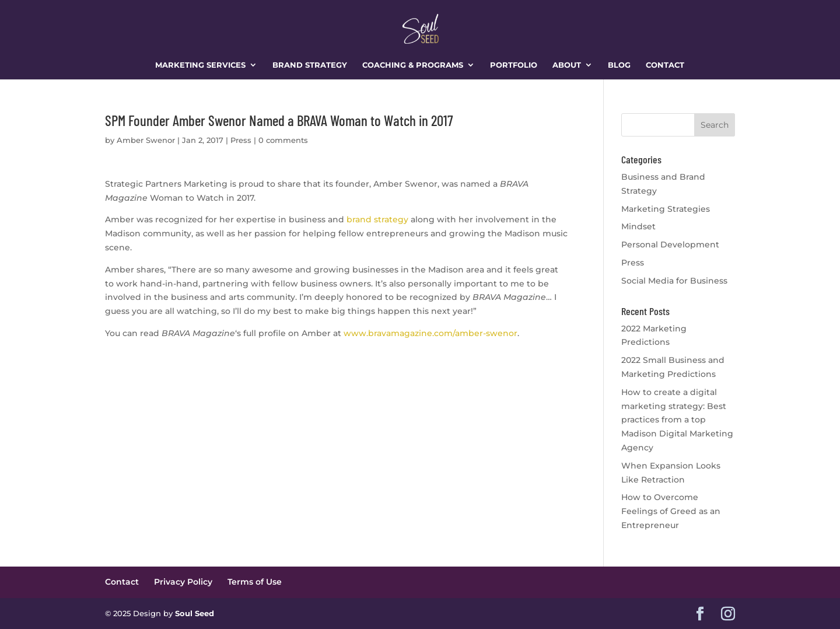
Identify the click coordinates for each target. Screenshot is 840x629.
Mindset (638, 226)
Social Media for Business (674, 281)
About (567, 65)
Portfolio (514, 65)
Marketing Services (200, 65)
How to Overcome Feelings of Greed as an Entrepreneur (671, 511)
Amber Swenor (146, 140)
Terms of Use (255, 582)
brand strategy (377, 219)
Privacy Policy (183, 582)
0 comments (283, 140)
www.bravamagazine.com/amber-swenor (430, 333)
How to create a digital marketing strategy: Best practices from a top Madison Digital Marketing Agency (677, 420)
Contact (665, 65)
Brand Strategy (310, 65)
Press (241, 140)
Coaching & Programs (413, 65)
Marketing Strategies (666, 209)
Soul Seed (195, 613)
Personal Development (670, 244)
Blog (619, 65)
